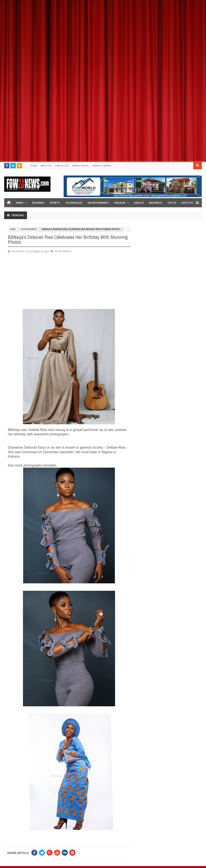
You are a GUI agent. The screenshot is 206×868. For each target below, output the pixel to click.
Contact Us (62, 166)
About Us (46, 166)
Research (155, 203)
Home (34, 166)
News (20, 203)
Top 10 (172, 203)
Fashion (120, 203)
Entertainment (98, 203)
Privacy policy (80, 166)
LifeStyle (187, 203)
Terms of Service (102, 166)
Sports (55, 203)
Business (38, 203)
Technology (74, 203)
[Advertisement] (103, 27)
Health (139, 203)
